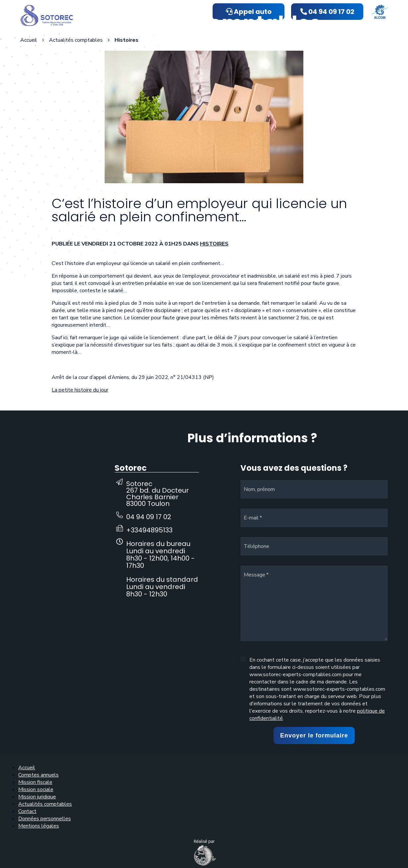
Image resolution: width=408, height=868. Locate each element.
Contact (27, 811)
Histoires (214, 244)
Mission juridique (37, 797)
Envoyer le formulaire (314, 735)
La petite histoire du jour (80, 390)
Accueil (29, 40)
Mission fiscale (35, 782)
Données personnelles (45, 819)
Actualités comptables (45, 804)
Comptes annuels (38, 775)
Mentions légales (39, 826)
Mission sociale (36, 789)
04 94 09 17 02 (149, 517)
